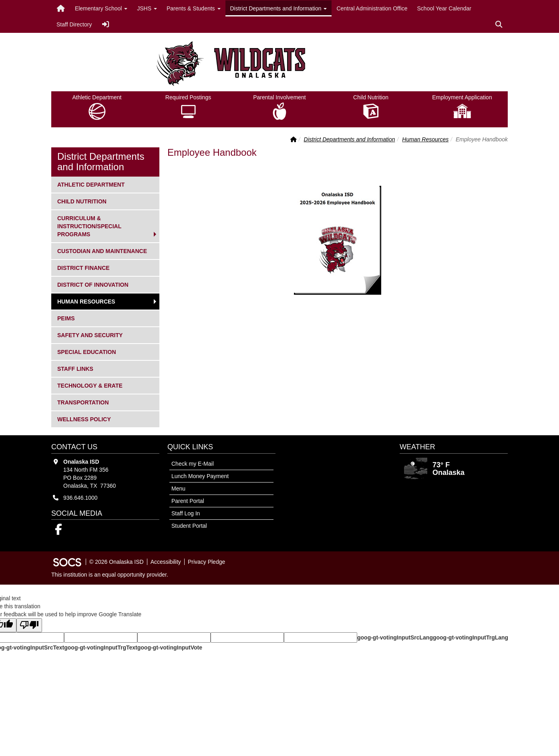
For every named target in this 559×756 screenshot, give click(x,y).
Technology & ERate (90, 385)
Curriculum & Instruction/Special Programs (89, 226)
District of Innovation (93, 284)
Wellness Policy (84, 419)
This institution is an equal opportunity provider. (110, 575)
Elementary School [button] (101, 8)
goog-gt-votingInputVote (170, 647)
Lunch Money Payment (200, 476)
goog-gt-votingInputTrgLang (471, 637)
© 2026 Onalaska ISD (117, 562)
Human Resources (425, 139)
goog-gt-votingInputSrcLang (395, 637)
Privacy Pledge (206, 562)
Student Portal (189, 526)
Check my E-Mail (193, 464)
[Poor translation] (29, 625)
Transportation (83, 402)
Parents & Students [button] (194, 8)
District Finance (83, 267)
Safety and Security (90, 335)
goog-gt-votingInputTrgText (101, 647)
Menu (178, 489)
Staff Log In (186, 513)
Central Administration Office (372, 8)
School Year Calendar (444, 8)
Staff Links (75, 368)
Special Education (86, 351)
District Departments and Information (350, 139)
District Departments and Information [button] (279, 8)
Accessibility (166, 562)
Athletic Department (91, 184)
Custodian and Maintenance (102, 250)
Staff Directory (74, 24)
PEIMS (70, 318)
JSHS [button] (147, 8)
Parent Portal (188, 501)
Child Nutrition (82, 201)
